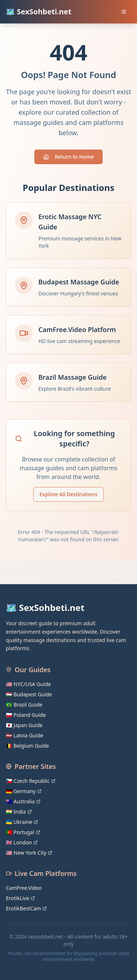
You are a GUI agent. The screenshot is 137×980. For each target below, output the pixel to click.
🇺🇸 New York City (29, 853)
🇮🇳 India (19, 812)
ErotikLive (20, 898)
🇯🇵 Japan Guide (24, 725)
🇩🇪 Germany (24, 791)
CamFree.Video (24, 888)
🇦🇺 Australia (23, 801)
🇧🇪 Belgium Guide (27, 746)
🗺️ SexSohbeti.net (39, 12)
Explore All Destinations (68, 494)
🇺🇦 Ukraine (22, 822)
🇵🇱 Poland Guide (26, 715)
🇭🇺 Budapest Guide (29, 694)
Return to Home (68, 157)
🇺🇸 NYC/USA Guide (28, 684)
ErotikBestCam (26, 908)
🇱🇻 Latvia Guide (25, 735)
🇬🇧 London (22, 842)
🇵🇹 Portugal (23, 832)
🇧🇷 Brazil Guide (24, 705)
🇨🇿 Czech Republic (31, 781)
